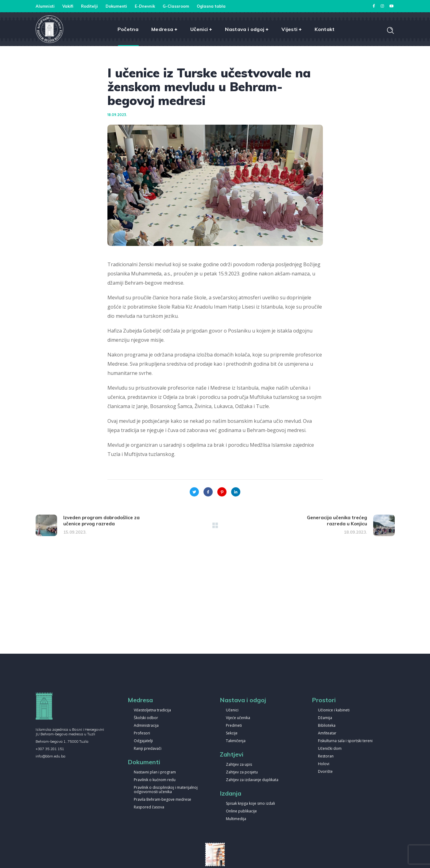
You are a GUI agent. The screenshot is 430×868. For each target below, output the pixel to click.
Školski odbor (146, 718)
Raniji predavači (148, 749)
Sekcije (232, 733)
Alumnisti (45, 6)
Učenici (232, 710)
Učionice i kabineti (334, 710)
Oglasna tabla (211, 6)
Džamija (325, 718)
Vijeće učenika (238, 718)
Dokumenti (116, 6)
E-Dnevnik (145, 6)
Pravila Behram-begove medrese (163, 800)
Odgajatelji (143, 741)
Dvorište (325, 772)
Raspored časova (149, 807)
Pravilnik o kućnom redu (155, 780)
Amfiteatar (327, 733)
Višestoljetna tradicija (152, 710)
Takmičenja (236, 741)
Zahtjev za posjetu (242, 772)
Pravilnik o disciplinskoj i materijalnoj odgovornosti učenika (166, 790)
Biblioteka (327, 726)
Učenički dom (330, 749)
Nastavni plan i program (155, 772)
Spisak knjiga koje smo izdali (250, 804)
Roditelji (89, 6)
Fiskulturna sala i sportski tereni (345, 741)
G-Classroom (176, 6)
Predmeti (234, 726)
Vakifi (68, 6)
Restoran (326, 756)
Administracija (146, 726)
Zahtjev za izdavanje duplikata (252, 780)
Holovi (324, 764)
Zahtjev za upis (239, 765)
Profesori (142, 733)
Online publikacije (241, 811)
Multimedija (236, 819)
